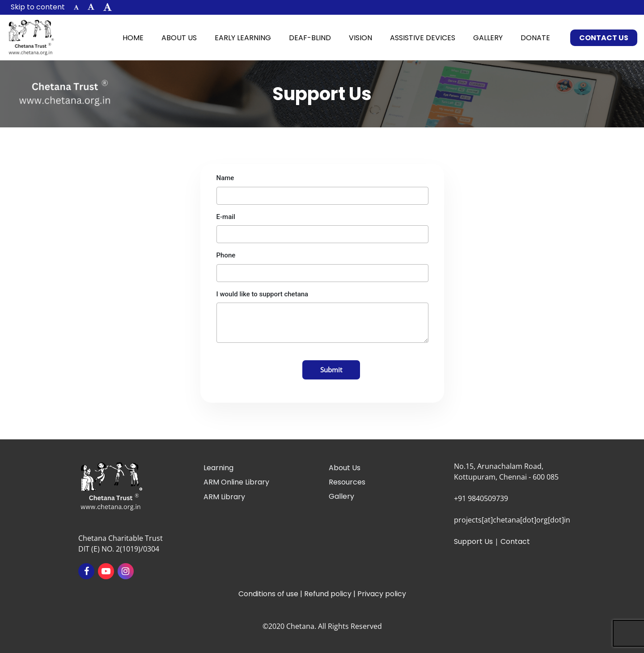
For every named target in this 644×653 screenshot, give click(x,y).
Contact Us (604, 38)
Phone (226, 255)
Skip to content (38, 7)
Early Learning (243, 38)
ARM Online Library (236, 482)
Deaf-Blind (310, 38)
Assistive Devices (423, 38)
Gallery (488, 38)
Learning (218, 468)
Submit (331, 370)
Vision (360, 38)
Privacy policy (382, 594)
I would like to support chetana (263, 294)
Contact (515, 541)
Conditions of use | (271, 594)
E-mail (226, 217)
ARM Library (224, 497)
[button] (76, 7)
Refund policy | (331, 594)
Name (225, 178)
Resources (347, 482)
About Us (179, 38)
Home (138, 37)
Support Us (473, 541)
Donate (535, 38)
